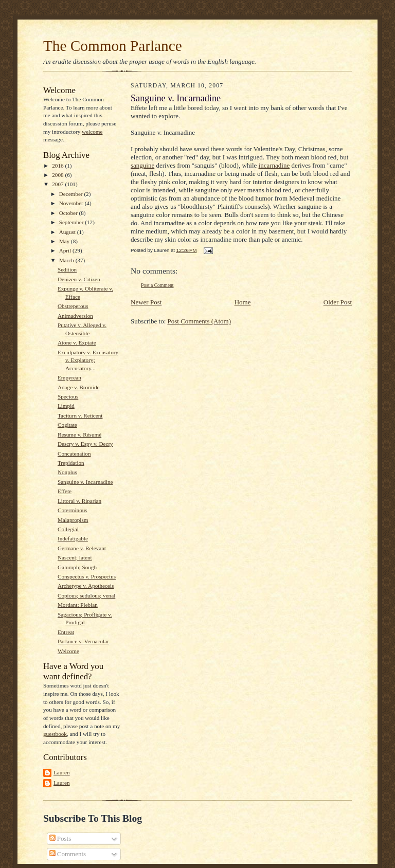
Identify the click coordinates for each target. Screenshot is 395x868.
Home (243, 302)
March (67, 260)
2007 (58, 184)
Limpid (66, 406)
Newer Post (146, 302)
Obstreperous (73, 306)
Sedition (67, 269)
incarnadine (274, 165)
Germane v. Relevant (82, 548)
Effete (65, 491)
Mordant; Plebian (78, 605)
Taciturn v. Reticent (80, 415)
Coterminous (73, 510)
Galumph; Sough (77, 567)
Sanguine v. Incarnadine (85, 482)
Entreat (66, 632)
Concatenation (74, 454)
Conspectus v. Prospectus (87, 576)
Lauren (62, 772)
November (72, 203)
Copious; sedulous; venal (86, 595)
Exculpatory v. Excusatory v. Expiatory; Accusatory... (88, 360)
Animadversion (75, 316)
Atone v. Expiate (77, 342)
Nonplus (67, 472)
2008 (58, 175)
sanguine (142, 165)
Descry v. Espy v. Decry (85, 444)
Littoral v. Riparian (79, 501)
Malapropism (73, 520)
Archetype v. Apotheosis (86, 586)
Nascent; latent (75, 557)
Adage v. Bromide (79, 387)
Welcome (68, 651)
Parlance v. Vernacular (83, 641)
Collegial (68, 529)
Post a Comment (157, 285)
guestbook (55, 734)
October (69, 213)
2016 (58, 166)
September (72, 222)
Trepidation (71, 463)
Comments (68, 854)
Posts (60, 838)
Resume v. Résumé (79, 435)
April (66, 250)
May (65, 241)
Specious (68, 396)
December (72, 194)
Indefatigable (73, 538)
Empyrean (69, 377)
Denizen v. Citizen (79, 279)
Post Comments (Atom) (200, 321)
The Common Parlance (113, 46)
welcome (92, 132)
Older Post (338, 302)
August (68, 232)
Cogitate (67, 425)
